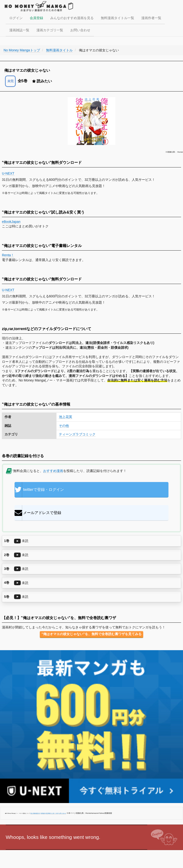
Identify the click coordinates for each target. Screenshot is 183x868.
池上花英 (66, 417)
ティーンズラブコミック (77, 434)
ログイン (16, 18)
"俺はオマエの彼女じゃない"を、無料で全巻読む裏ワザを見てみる (91, 634)
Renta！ (8, 255)
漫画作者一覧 (151, 18)
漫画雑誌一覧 (19, 30)
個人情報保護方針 (35, 813)
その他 (64, 426)
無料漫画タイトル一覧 (117, 18)
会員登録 (36, 18)
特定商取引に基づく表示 (52, 813)
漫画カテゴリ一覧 (50, 30)
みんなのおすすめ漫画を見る (72, 18)
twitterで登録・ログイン (39, 490)
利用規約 (43, 813)
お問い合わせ (80, 30)
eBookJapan (11, 222)
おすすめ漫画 (53, 471)
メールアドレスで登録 (38, 513)
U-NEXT (8, 173)
